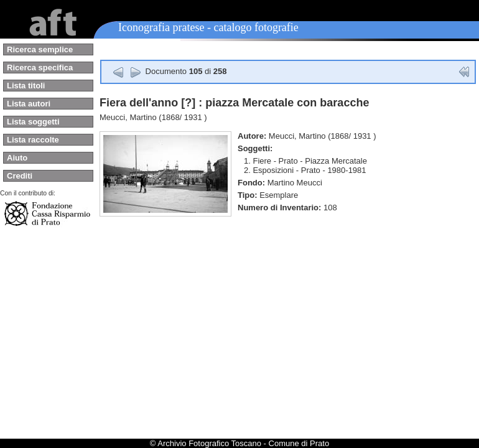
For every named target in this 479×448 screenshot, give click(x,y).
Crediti (20, 176)
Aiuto (17, 158)
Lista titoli (26, 86)
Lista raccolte (33, 140)
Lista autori (29, 104)
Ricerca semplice (40, 49)
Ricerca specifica (40, 68)
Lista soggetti (33, 122)
